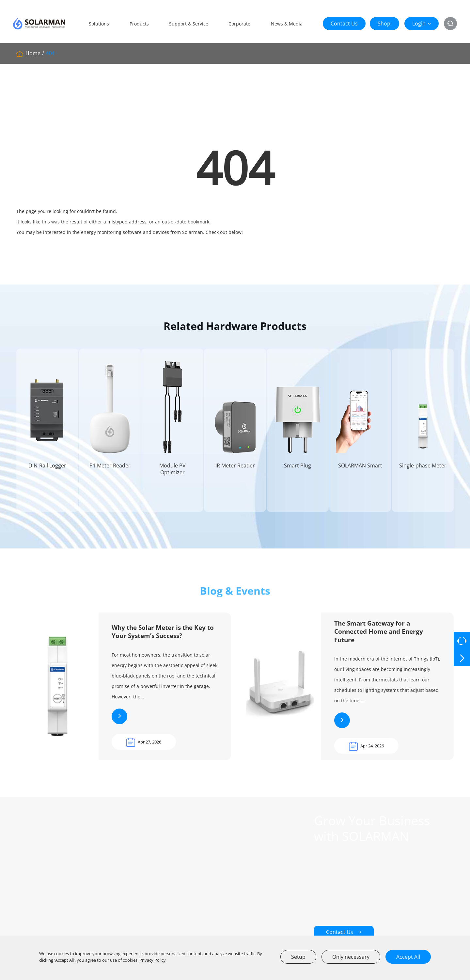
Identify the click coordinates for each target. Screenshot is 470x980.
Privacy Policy (153, 960)
